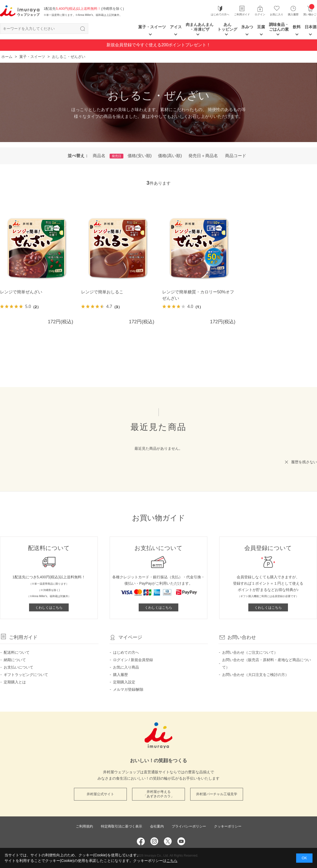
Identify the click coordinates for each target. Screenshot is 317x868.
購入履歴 (293, 14)
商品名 (99, 156)
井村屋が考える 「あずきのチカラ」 (159, 794)
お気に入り (277, 14)
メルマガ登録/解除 (128, 689)
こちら (172, 861)
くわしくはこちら (49, 608)
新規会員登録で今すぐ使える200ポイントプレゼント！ (159, 45)
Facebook (141, 841)
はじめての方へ (220, 14)
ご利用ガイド (242, 14)
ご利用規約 (84, 826)
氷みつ (247, 27)
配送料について (17, 652)
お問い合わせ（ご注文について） (250, 652)
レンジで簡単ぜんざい (21, 292)
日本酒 (311, 27)
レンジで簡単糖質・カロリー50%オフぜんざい (198, 295)
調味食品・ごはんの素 (279, 27)
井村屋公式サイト (100, 794)
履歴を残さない (304, 462)
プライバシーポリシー (189, 826)
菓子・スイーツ (152, 27)
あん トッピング (227, 27)
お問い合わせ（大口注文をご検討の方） (255, 675)
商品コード (236, 156)
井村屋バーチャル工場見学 (217, 794)
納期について (15, 660)
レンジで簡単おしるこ (102, 292)
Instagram (154, 841)
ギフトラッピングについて (26, 675)
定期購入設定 (124, 682)
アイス (176, 27)
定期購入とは (15, 682)
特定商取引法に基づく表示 (122, 826)
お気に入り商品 (126, 667)
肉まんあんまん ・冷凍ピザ (200, 27)
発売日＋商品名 (203, 156)
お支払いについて (18, 667)
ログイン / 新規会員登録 (133, 660)
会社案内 (157, 826)
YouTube (181, 841)
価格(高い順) (170, 156)
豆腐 (261, 27)
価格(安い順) (140, 156)
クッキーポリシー (228, 826)
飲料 (297, 27)
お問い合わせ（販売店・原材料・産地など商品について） (267, 664)
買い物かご (310, 11)
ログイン (260, 14)
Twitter (168, 841)
